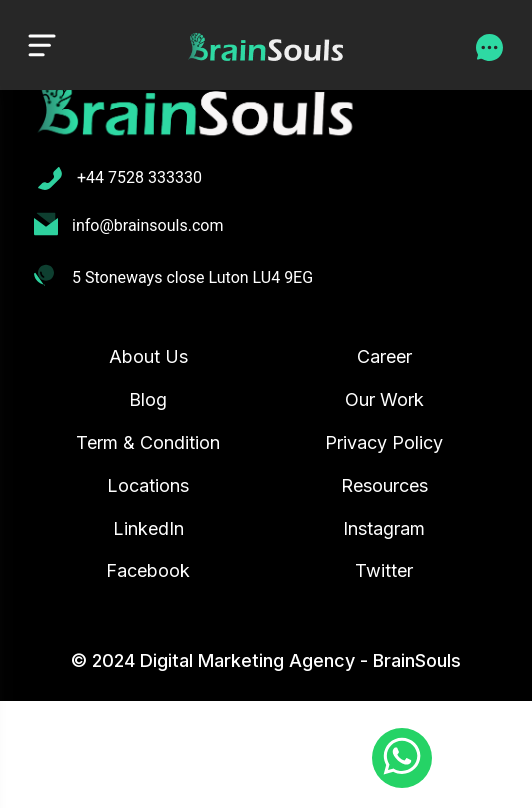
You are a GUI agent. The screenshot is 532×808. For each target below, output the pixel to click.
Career (384, 356)
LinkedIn (148, 528)
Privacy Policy (384, 442)
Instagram (384, 528)
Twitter (384, 570)
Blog (148, 399)
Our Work (384, 399)
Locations (148, 485)
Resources (384, 485)
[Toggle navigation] (42, 44)
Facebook (148, 570)
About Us (148, 356)
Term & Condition (148, 442)
